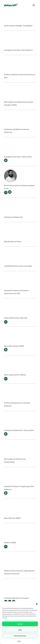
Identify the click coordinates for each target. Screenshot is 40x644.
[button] (37, 604)
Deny (20, 630)
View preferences (20, 636)
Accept (20, 624)
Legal (19, 641)
